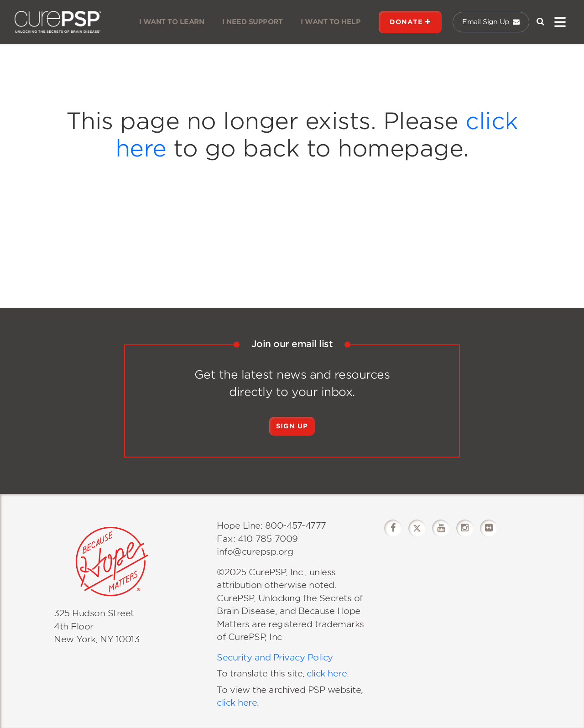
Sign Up (292, 426)
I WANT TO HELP (331, 22)
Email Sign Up (491, 22)
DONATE (410, 22)
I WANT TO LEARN (172, 22)
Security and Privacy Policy (275, 658)
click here (327, 673)
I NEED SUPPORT (252, 22)
